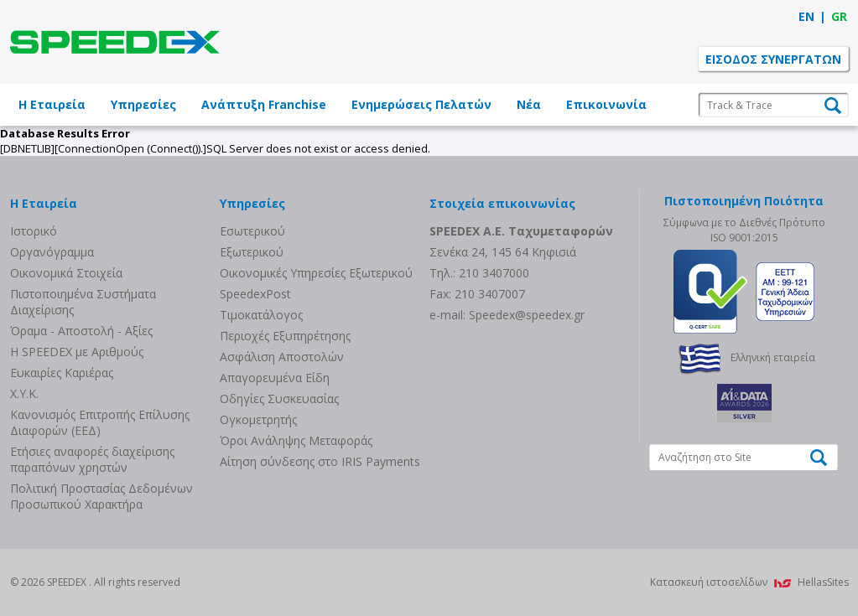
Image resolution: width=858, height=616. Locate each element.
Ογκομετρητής (258, 419)
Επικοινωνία (606, 104)
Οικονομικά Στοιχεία (66, 273)
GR (839, 16)
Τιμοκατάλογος (261, 315)
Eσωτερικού (252, 231)
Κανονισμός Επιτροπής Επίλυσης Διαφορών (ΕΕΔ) (100, 422)
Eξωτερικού (252, 252)
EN (806, 16)
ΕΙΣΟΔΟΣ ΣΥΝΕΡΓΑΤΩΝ (773, 59)
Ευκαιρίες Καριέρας (62, 373)
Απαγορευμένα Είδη (275, 378)
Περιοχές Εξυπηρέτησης (285, 336)
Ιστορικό (34, 231)
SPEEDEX (115, 42)
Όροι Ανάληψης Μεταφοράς (296, 440)
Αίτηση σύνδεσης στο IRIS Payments (320, 461)
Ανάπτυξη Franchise (264, 104)
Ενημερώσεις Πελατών (421, 104)
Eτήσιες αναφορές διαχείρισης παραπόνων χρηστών (92, 459)
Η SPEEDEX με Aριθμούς (77, 352)
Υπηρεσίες (143, 104)
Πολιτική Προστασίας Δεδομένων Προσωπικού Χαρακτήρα (101, 496)
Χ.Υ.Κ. (24, 393)
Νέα (529, 104)
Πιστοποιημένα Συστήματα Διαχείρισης (83, 302)
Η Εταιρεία (52, 104)
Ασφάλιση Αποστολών (282, 357)
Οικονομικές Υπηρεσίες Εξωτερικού (316, 273)
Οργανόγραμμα (52, 252)
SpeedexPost (255, 294)
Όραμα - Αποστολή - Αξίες (81, 331)
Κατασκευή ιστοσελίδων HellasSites (749, 582)
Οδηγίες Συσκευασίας (279, 399)
